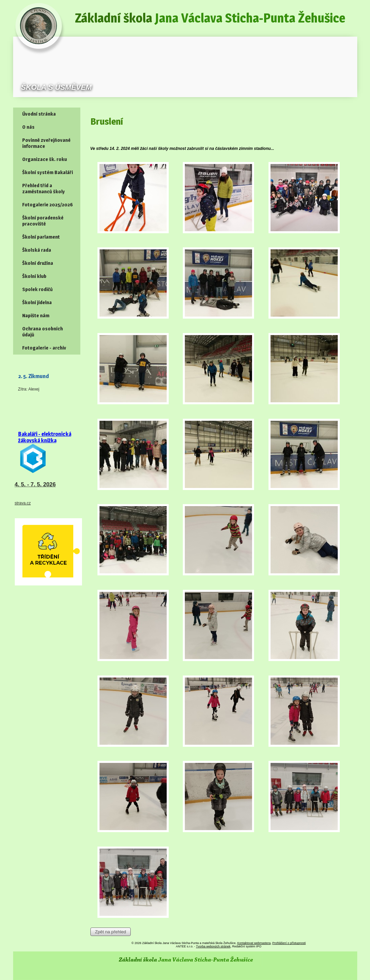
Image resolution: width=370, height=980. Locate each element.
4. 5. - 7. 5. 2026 (35, 484)
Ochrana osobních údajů (43, 332)
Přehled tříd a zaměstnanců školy (44, 189)
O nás (28, 127)
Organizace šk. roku (45, 159)
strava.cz (23, 503)
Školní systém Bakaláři (48, 172)
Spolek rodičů (37, 289)
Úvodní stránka (39, 114)
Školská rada (37, 250)
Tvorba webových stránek (213, 946)
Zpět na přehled (111, 932)
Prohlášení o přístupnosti (289, 943)
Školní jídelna (37, 302)
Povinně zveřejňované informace (46, 143)
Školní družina (38, 263)
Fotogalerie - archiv (44, 348)
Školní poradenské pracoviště (43, 221)
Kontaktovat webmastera (254, 943)
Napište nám (36, 316)
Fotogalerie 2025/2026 (48, 205)
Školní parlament (41, 237)
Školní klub (34, 276)
